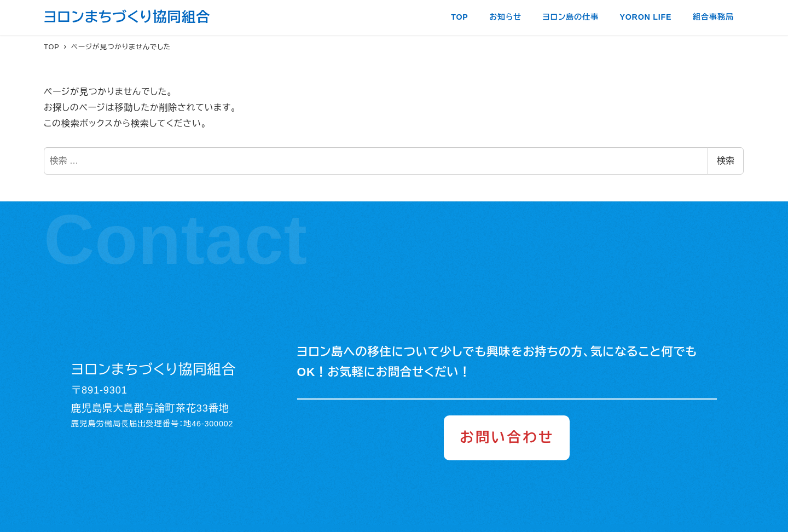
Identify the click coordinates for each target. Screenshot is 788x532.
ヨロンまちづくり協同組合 (127, 17)
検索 (726, 161)
